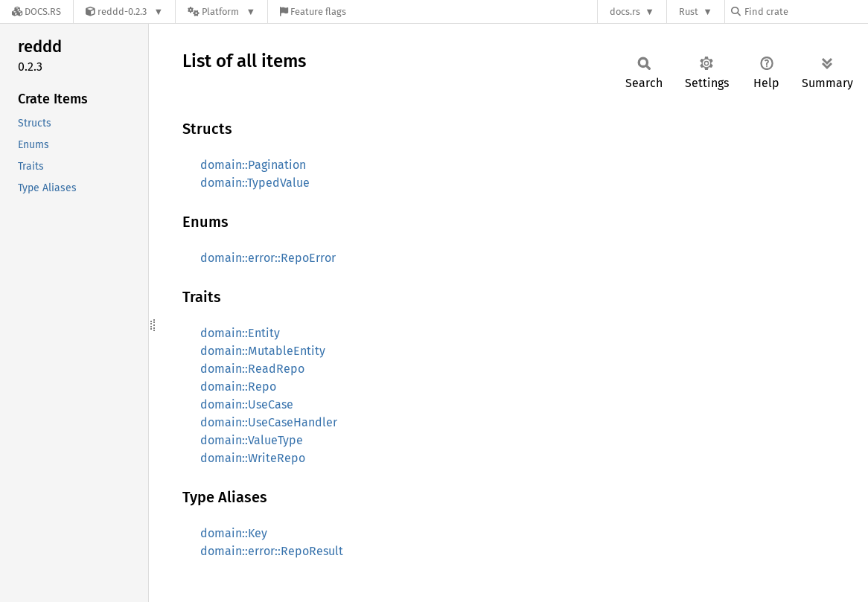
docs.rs (625, 12)
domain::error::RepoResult (272, 551)
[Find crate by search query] (805, 12)
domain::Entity (240, 333)
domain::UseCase (247, 404)
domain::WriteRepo (253, 458)
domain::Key (234, 533)
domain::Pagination (253, 165)
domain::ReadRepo (252, 369)
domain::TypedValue (255, 183)
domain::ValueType (252, 440)
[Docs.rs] (36, 12)
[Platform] (221, 12)
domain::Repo (238, 387)
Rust (689, 12)
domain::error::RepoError (268, 258)
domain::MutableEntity (263, 351)
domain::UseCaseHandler (269, 422)
